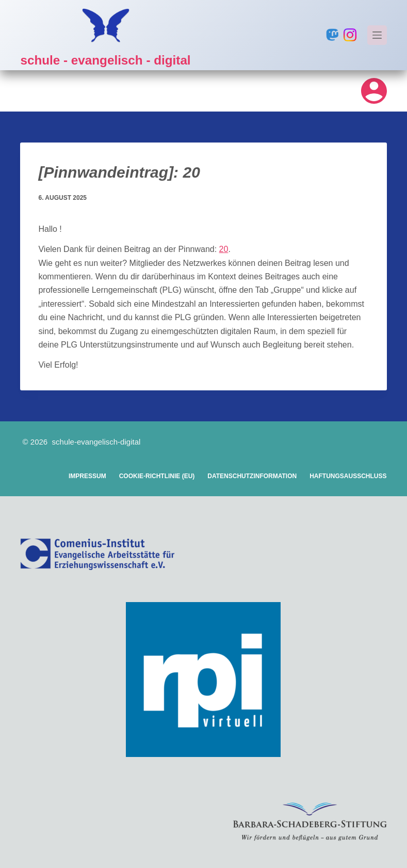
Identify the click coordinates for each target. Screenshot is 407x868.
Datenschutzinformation (252, 476)
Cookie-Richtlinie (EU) (157, 476)
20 (224, 249)
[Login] (374, 91)
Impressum (87, 476)
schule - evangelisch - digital (108, 60)
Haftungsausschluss (348, 476)
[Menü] (377, 35)
